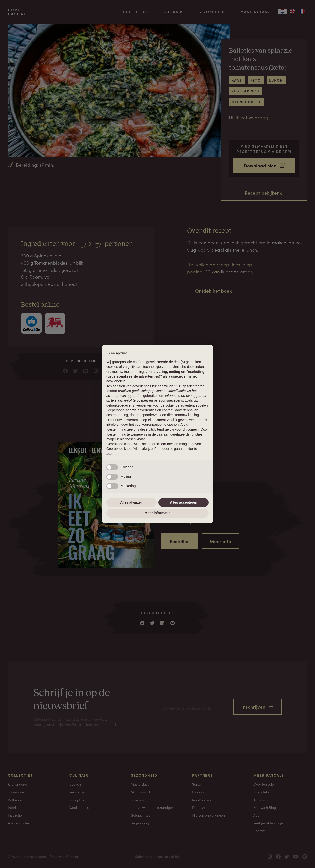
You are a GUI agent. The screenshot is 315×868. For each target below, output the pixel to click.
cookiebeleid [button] (116, 381)
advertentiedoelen (194, 405)
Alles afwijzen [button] (131, 502)
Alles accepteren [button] (183, 502)
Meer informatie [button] (157, 513)
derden (112, 391)
